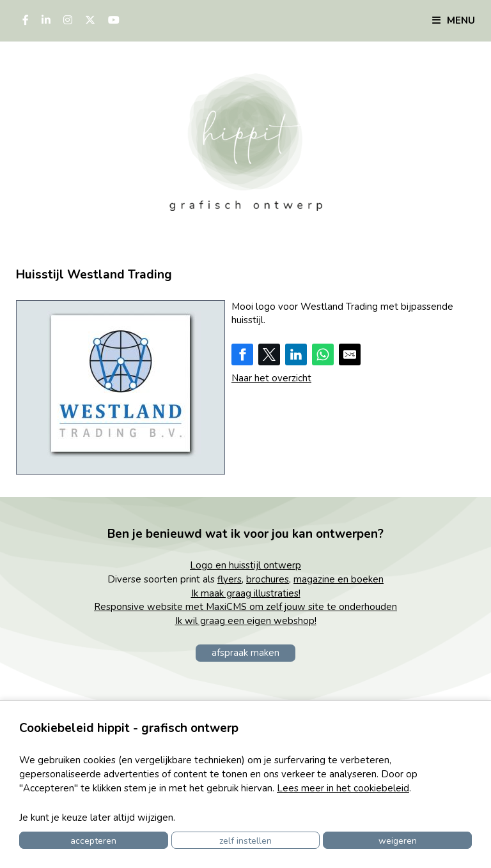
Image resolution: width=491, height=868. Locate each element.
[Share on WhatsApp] (323, 354)
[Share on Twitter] (269, 354)
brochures (268, 579)
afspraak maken (245, 653)
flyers (230, 579)
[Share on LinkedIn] (296, 354)
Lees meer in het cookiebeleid (343, 788)
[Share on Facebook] (242, 354)
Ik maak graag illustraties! (246, 593)
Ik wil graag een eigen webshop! (246, 621)
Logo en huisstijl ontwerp (245, 565)
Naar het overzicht (271, 378)
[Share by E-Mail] (350, 354)
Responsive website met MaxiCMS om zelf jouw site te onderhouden (245, 607)
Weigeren (398, 841)
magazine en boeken (339, 579)
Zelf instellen (245, 841)
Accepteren (93, 841)
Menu (454, 20)
